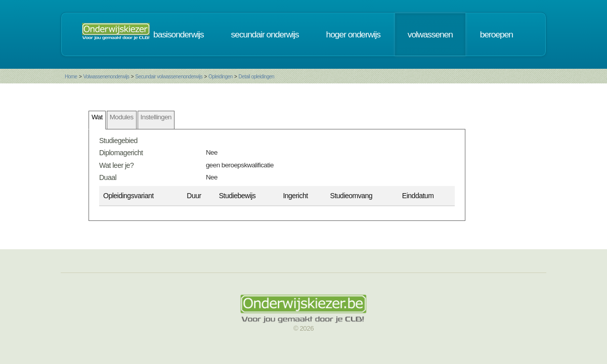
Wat (97, 117)
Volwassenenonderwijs (106, 77)
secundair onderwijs (265, 34)
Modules (122, 117)
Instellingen (156, 117)
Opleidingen (221, 77)
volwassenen (430, 34)
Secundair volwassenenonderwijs (169, 77)
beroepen (496, 34)
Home (71, 77)
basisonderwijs (179, 34)
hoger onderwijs (353, 34)
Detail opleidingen (257, 77)
